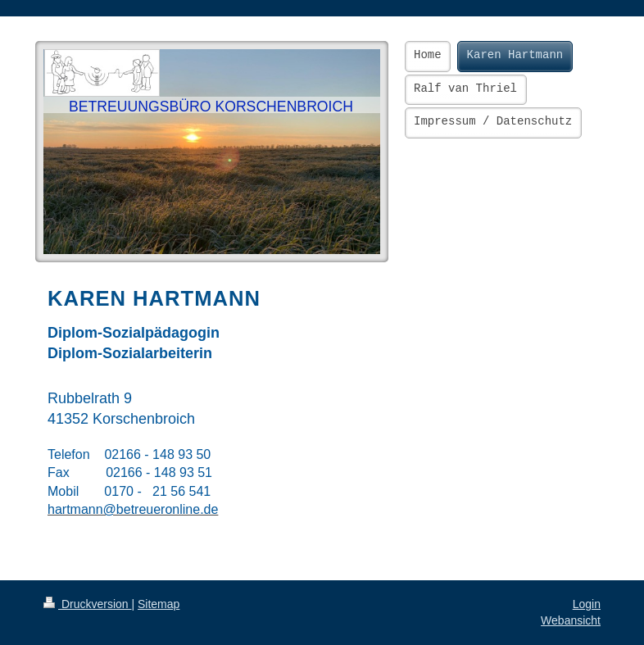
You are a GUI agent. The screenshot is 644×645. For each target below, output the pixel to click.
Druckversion (87, 604)
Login (587, 604)
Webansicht (571, 620)
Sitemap (159, 604)
